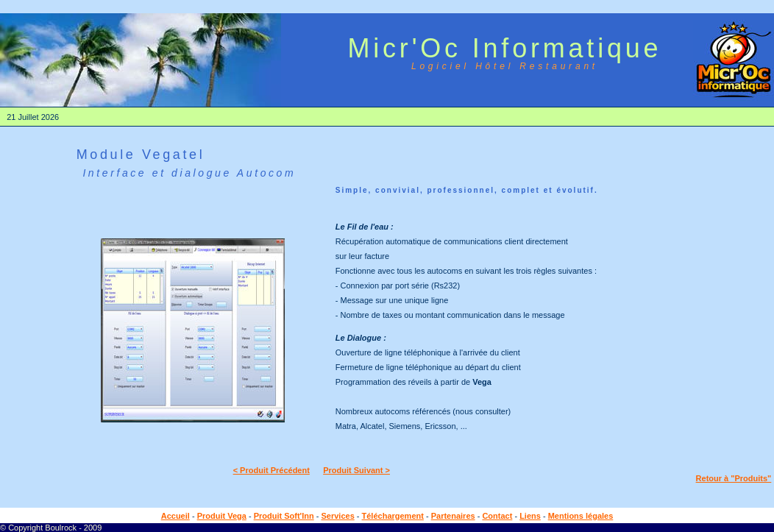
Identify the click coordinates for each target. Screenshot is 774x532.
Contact (497, 516)
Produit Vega (222, 516)
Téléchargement (393, 516)
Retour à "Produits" (734, 478)
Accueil (175, 516)
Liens (530, 516)
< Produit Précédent (271, 470)
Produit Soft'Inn (284, 516)
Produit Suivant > (356, 470)
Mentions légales (581, 516)
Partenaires (453, 516)
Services (337, 516)
